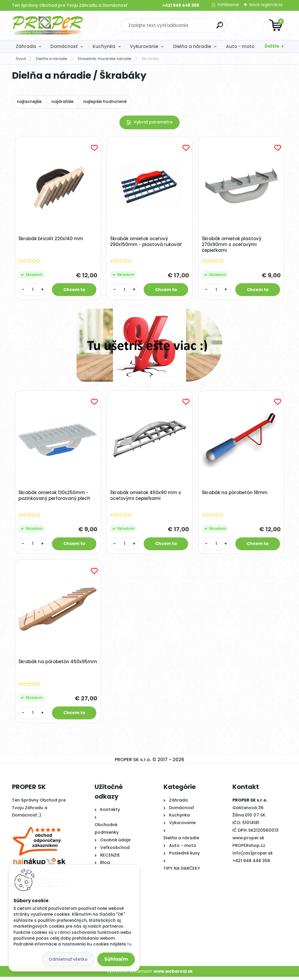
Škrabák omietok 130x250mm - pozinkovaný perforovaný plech (55, 497)
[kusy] (33, 290)
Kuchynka (104, 46)
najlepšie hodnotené (105, 102)
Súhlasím (116, 959)
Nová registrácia (266, 5)
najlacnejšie (29, 102)
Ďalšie (272, 46)
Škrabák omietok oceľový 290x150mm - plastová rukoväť (146, 242)
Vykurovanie (144, 46)
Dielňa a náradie (192, 46)
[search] (220, 27)
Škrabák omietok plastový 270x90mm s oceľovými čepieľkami (232, 245)
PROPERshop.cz (249, 849)
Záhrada (26, 46)
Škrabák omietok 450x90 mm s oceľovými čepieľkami (146, 497)
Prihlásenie (228, 5)
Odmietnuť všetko (68, 959)
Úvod (21, 59)
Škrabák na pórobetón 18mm (235, 494)
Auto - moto (240, 46)
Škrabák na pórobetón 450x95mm (44, 667)
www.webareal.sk (173, 974)
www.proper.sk (248, 841)
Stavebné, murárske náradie (104, 59)
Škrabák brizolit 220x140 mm (51, 239)
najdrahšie (62, 102)
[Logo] (48, 25)
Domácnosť (64, 46)
